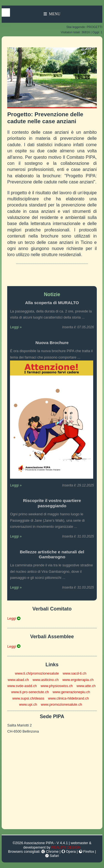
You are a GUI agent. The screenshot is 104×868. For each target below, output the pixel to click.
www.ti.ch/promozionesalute (37, 673)
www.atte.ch (86, 686)
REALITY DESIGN (66, 847)
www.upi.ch (28, 704)
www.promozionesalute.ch (61, 704)
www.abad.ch (18, 680)
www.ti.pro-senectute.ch (30, 692)
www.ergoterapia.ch (78, 680)
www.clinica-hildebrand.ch (68, 698)
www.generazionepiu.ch (71, 692)
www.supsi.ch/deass (28, 698)
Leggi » (16, 327)
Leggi (14, 618)
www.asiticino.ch (45, 680)
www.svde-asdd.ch (22, 686)
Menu (52, 14)
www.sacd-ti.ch (74, 673)
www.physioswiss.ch (57, 686)
